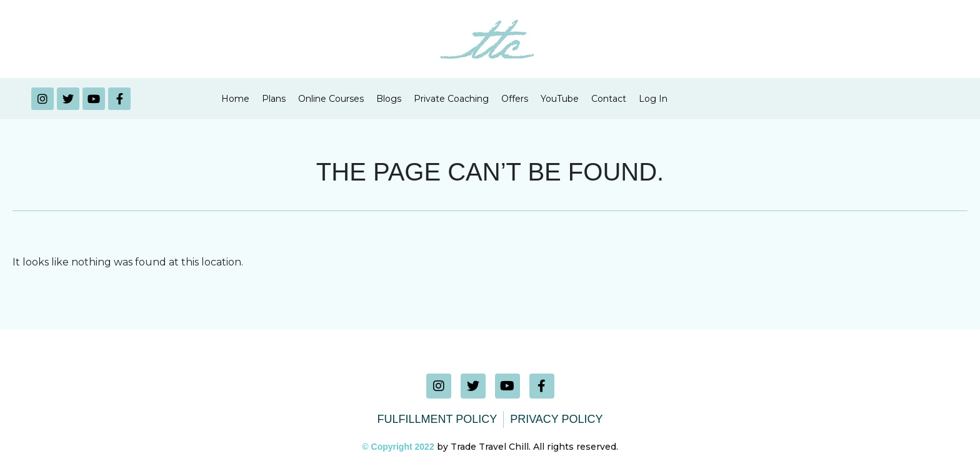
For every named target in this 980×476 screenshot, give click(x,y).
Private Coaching (451, 99)
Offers (515, 99)
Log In (653, 99)
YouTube (560, 99)
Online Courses (331, 99)
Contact (609, 99)
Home (235, 99)
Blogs (389, 99)
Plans (274, 99)
